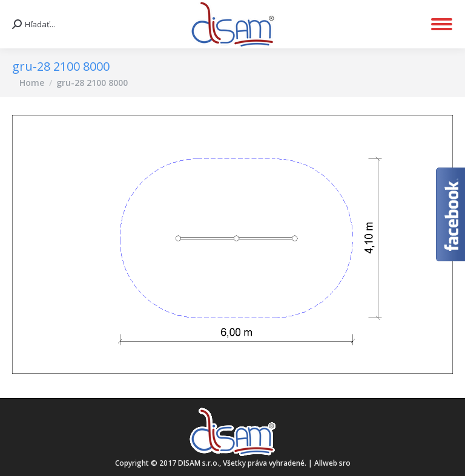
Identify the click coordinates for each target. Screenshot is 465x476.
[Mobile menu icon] (442, 24)
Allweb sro (332, 463)
